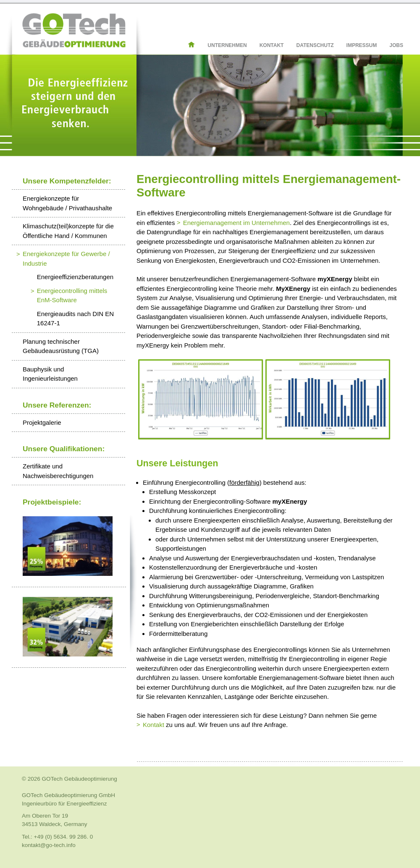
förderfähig (244, 482)
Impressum (362, 45)
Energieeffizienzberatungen (75, 277)
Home (198, 44)
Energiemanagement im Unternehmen (236, 223)
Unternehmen (227, 45)
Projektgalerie (42, 422)
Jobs (396, 45)
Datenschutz (315, 45)
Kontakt (272, 45)
